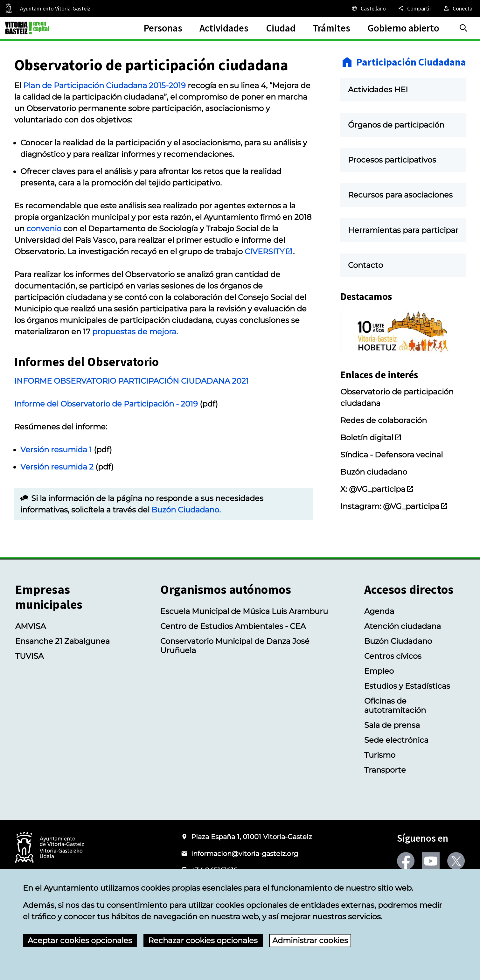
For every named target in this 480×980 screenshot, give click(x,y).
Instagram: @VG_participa (394, 506)
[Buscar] (463, 28)
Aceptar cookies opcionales (80, 940)
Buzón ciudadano (374, 472)
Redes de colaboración (384, 420)
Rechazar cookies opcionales (203, 940)
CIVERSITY (269, 251)
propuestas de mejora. (135, 332)
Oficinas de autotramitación (395, 705)
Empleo (379, 671)
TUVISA (29, 656)
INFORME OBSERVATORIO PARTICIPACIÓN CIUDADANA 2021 (132, 381)
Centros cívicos (393, 656)
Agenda (379, 611)
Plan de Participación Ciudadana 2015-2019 (104, 85)
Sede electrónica (396, 740)
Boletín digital (371, 438)
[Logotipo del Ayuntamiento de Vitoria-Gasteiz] (50, 848)
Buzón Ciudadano (398, 641)
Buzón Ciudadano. (186, 510)
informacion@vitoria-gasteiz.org (245, 854)
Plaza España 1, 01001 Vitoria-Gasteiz (252, 837)
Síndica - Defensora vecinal (392, 455)
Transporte (385, 770)
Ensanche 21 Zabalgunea (63, 641)
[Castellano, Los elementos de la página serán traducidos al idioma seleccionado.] (368, 8)
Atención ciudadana (403, 626)
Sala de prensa (392, 725)
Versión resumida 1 (56, 450)
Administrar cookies (310, 940)
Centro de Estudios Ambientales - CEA (233, 626)
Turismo (380, 755)
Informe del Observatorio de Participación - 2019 (107, 404)
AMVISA (31, 626)
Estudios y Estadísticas (407, 686)
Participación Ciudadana (411, 62)
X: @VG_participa (377, 489)
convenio (44, 229)
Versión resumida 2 (57, 467)
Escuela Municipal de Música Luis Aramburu (244, 611)
